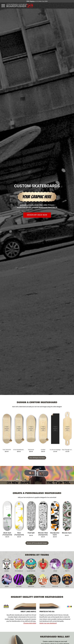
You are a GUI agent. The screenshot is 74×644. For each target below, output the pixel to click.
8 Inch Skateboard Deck (19, 450)
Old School (31, 450)
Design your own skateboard (48, 623)
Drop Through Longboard (67, 450)
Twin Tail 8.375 (7, 450)
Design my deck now (37, 215)
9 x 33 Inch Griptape (55, 450)
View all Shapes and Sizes (37, 458)
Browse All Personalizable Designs (37, 543)
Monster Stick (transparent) (43, 534)
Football (43, 450)
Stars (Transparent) (19, 534)
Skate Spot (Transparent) (7, 534)
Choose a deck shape (30, 623)
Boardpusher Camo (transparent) (55, 534)
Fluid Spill (31, 533)
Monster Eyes (67, 533)
